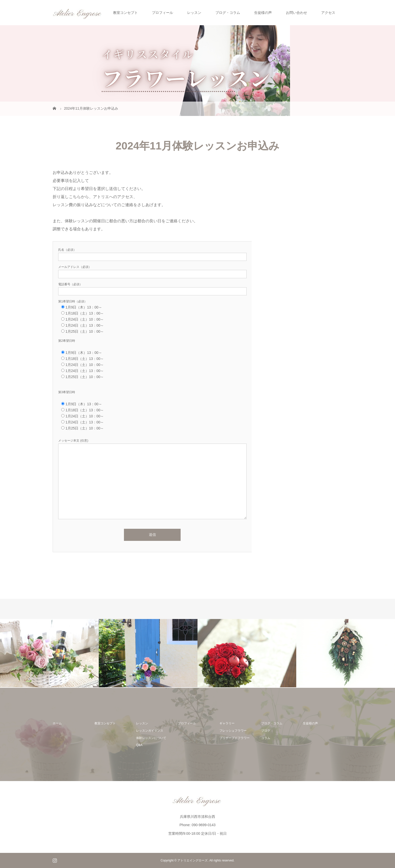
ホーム (57, 723)
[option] (49, 653)
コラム (266, 738)
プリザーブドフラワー (235, 738)
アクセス (328, 13)
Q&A (139, 745)
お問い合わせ (297, 13)
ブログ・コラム (228, 13)
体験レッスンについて (151, 738)
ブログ (266, 731)
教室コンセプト (125, 13)
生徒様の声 (263, 13)
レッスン (194, 13)
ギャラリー (227, 723)
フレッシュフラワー (233, 731)
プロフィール (162, 13)
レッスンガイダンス (150, 731)
